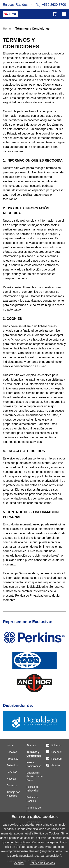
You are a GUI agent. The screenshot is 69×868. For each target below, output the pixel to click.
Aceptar (19, 863)
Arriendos (12, 765)
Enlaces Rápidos (15, 5)
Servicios (12, 772)
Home (10, 745)
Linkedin (56, 745)
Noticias (11, 779)
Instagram (57, 759)
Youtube (56, 765)
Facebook (57, 752)
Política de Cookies (42, 863)
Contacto (12, 785)
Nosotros (12, 752)
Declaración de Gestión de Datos (34, 776)
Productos (12, 759)
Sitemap (31, 745)
